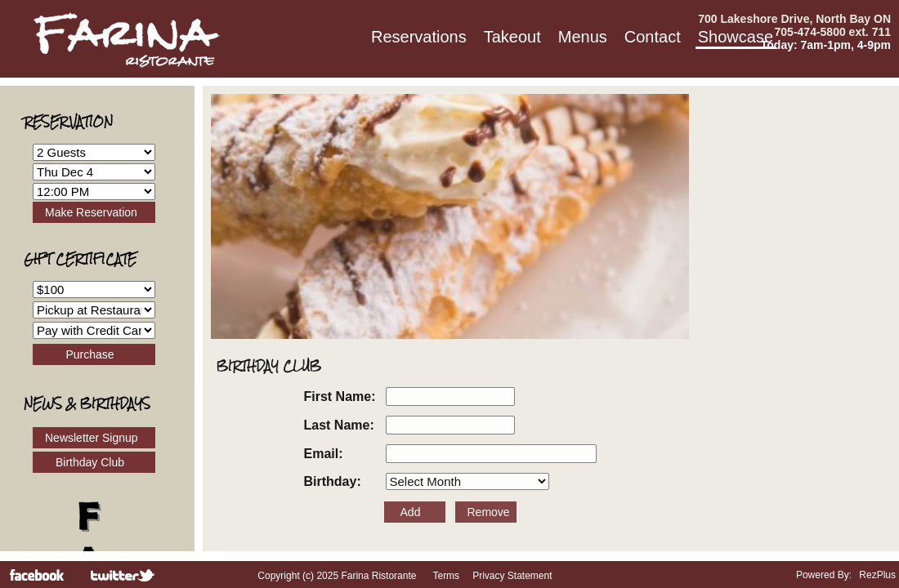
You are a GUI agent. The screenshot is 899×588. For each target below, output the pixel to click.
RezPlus (877, 575)
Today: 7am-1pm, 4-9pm (826, 45)
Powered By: (825, 575)
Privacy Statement (512, 576)
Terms (446, 576)
